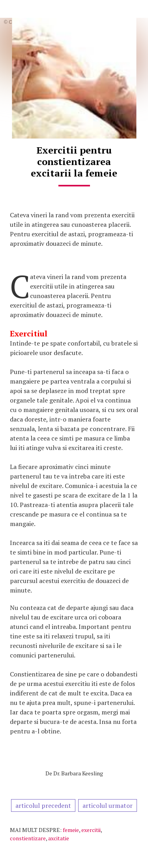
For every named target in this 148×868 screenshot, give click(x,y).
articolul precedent (43, 805)
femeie (71, 830)
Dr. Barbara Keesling (78, 773)
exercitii (91, 830)
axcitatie (59, 838)
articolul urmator (108, 805)
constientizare (28, 838)
